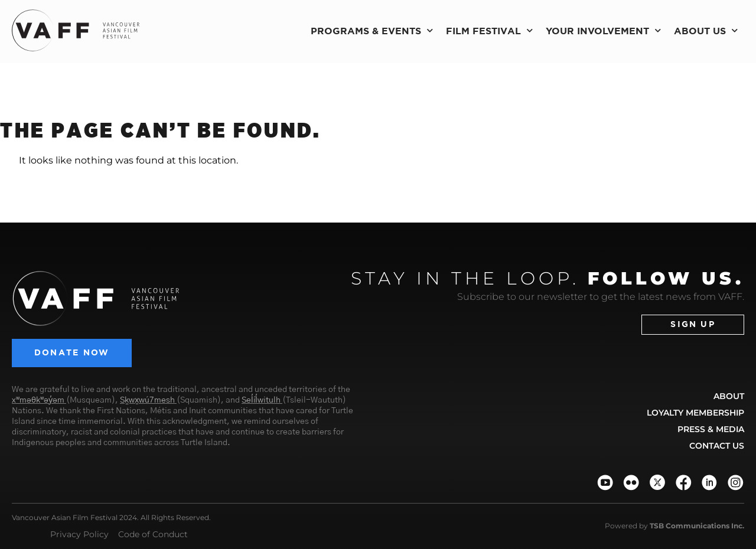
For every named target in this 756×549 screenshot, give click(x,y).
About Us (706, 30)
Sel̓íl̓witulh (261, 401)
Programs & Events (372, 30)
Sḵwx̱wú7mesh (147, 401)
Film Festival (489, 30)
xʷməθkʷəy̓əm (38, 401)
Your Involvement (603, 30)
